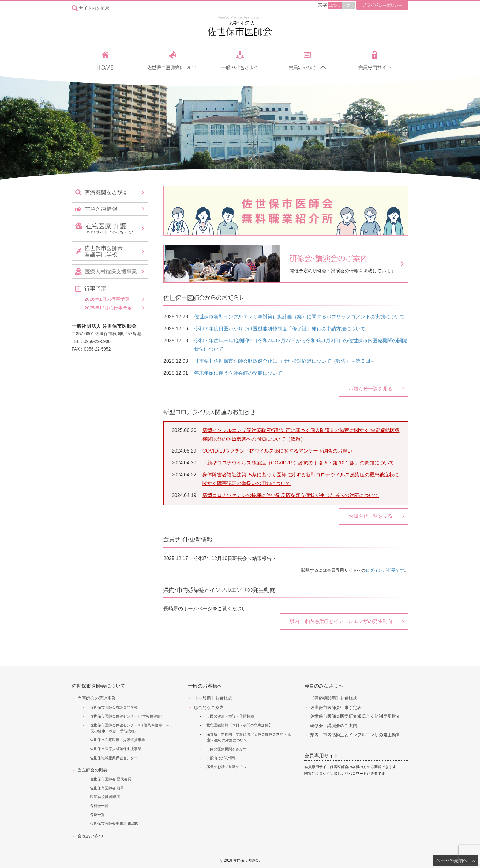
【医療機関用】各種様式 (334, 698)
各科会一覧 (99, 806)
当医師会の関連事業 (97, 698)
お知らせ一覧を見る (370, 389)
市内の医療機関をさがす (227, 749)
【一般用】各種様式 (213, 698)
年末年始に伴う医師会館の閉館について (238, 373)
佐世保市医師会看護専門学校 (114, 707)
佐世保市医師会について (99, 686)
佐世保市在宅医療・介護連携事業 (118, 740)
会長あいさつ (90, 836)
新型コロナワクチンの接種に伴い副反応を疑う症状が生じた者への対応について (291, 495)
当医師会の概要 (92, 770)
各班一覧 (97, 815)
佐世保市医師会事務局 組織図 (114, 824)
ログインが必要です (385, 570)
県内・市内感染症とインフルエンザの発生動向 (341, 621)
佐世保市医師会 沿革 (107, 788)
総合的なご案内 (209, 707)
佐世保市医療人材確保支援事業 (116, 749)
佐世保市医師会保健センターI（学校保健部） (127, 716)
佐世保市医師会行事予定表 (336, 707)
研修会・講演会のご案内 (334, 726)
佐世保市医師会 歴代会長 (111, 779)
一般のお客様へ (205, 686)
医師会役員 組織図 (105, 797)
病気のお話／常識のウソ (227, 767)
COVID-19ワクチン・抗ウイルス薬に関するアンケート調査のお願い (277, 451)
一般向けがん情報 (221, 758)
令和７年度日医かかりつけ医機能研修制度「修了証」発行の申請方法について (280, 329)
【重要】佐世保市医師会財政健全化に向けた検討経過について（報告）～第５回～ (285, 361)
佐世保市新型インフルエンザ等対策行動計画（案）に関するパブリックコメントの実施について (299, 317)
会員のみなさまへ (324, 686)
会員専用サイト (321, 756)
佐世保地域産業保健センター (114, 758)
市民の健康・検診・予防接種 (230, 716)
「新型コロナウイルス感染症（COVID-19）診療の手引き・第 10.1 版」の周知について (298, 463)
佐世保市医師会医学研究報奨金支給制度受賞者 (355, 716)
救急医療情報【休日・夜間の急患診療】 (239, 725)
